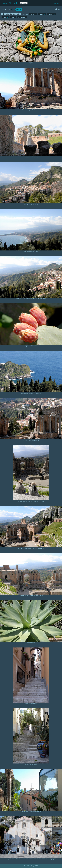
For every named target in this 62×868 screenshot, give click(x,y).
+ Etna (5, 17)
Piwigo (33, 866)
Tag (9, 9)
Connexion (57, 3)
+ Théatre (51, 14)
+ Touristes (22, 17)
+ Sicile (42, 14)
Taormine (19, 10)
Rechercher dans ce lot (13, 14)
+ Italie (33, 14)
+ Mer (13, 17)
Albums (4, 3)
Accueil (4, 9)
